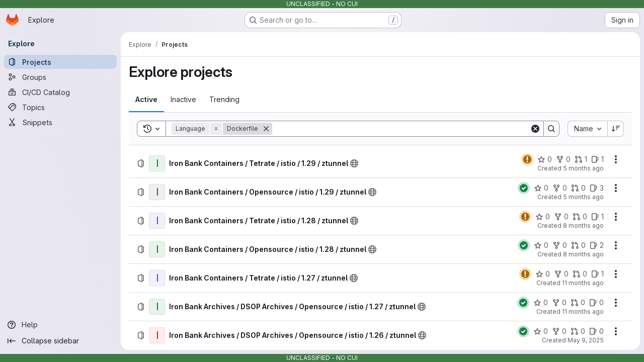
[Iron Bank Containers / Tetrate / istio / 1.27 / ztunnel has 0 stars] (543, 274)
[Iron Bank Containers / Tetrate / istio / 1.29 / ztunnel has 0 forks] (563, 159)
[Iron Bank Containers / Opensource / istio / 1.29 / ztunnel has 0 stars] (541, 188)
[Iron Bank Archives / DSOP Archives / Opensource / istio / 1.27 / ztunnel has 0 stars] (541, 303)
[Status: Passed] (524, 188)
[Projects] (60, 62)
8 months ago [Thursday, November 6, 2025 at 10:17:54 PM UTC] (583, 254)
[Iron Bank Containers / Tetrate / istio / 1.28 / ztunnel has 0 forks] (561, 217)
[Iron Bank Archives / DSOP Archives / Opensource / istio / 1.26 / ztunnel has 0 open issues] (596, 331)
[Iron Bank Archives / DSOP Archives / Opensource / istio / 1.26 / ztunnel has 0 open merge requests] (578, 331)
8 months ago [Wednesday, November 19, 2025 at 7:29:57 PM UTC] (583, 225)
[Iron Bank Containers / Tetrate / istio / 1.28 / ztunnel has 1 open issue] (597, 217)
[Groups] (60, 77)
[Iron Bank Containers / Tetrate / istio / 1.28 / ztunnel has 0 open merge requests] (580, 217)
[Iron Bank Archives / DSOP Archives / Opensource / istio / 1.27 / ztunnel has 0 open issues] (596, 303)
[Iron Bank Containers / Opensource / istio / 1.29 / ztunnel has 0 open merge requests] (578, 188)
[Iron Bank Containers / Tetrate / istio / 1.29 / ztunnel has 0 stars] (545, 159)
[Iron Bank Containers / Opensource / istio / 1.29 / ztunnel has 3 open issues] (597, 188)
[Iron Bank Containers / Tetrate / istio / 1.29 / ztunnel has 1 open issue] (597, 159)
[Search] (401, 129)
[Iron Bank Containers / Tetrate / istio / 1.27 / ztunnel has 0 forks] (561, 274)
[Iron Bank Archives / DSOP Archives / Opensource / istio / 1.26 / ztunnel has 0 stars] (541, 331)
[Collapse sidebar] (60, 341)
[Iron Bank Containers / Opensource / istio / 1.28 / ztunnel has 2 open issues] (597, 245)
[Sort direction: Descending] (616, 129)
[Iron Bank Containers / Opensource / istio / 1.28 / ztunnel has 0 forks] (560, 245)
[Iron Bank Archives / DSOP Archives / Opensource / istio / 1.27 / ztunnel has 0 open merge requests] (578, 303)
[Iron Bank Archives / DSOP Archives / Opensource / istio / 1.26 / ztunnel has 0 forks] (559, 331)
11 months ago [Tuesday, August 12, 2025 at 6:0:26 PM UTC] (583, 311)
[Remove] (266, 129)
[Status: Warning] (527, 159)
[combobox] (587, 129)
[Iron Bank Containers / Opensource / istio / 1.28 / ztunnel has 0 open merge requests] (578, 245)
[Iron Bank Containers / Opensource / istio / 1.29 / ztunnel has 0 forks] (560, 188)
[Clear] (535, 129)
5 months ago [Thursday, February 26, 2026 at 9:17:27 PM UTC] (583, 168)
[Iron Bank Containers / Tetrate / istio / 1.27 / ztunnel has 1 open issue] (597, 274)
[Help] (60, 325)
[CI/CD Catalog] (60, 92)
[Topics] (60, 107)
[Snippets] (60, 122)
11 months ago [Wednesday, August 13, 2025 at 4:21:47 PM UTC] (583, 283)
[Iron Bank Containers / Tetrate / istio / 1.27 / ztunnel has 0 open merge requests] (580, 274)
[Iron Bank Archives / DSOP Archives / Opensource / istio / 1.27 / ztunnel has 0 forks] (559, 303)
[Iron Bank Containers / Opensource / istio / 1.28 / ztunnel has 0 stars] (541, 245)
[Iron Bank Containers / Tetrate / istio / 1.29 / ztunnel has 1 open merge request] (581, 159)
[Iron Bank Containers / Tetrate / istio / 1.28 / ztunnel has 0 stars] (543, 217)
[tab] (146, 100)
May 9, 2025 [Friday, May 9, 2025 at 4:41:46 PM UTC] (586, 340)
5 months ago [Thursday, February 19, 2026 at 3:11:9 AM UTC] (583, 197)
